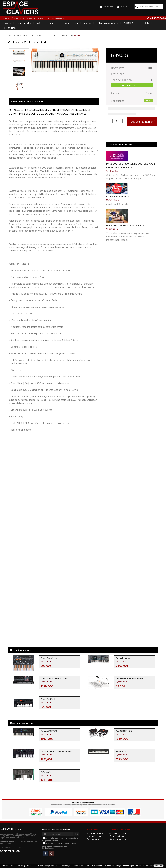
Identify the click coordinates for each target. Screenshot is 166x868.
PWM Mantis (46, 772)
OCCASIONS (9, 28)
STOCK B (144, 23)
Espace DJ (53, 23)
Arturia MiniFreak (48, 699)
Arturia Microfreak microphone (129, 678)
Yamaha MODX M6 (49, 731)
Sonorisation (71, 23)
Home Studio (24, 23)
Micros (87, 23)
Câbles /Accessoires (107, 23)
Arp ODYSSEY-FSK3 (124, 731)
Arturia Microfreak (49, 658)
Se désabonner (48, 848)
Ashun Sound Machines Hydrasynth (56, 751)
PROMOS (128, 23)
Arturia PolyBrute (123, 658)
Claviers (7, 23)
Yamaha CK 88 (122, 751)
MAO (39, 23)
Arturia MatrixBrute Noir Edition (54, 678)
